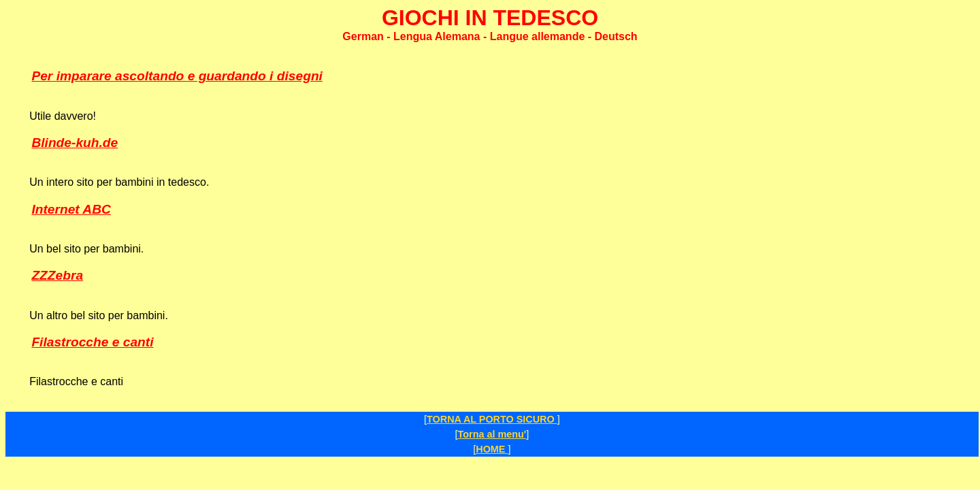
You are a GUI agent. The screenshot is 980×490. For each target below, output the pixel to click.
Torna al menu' (492, 434)
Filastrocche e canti (92, 342)
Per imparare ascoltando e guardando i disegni (177, 76)
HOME (492, 449)
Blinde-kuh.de (75, 143)
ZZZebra (57, 275)
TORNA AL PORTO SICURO (492, 419)
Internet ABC (71, 209)
